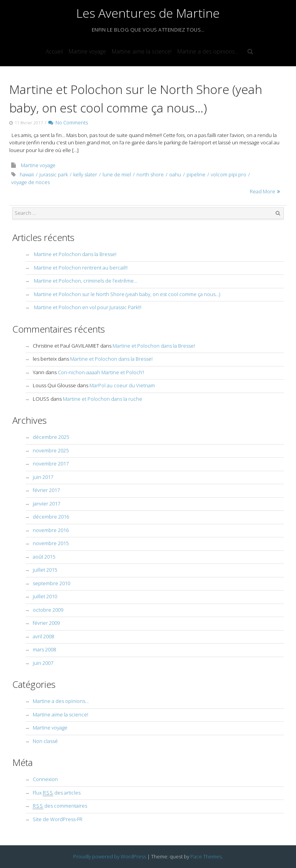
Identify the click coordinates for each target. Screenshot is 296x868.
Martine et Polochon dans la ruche (103, 399)
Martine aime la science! (142, 51)
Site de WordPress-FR (58, 819)
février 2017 (46, 490)
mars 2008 (44, 649)
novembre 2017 (51, 463)
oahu (175, 174)
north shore (150, 174)
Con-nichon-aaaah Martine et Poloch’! (101, 372)
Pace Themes (206, 856)
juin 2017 (43, 477)
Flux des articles (57, 793)
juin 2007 (43, 663)
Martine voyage (87, 51)
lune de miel (117, 174)
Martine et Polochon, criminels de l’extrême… (86, 281)
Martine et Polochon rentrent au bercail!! (81, 268)
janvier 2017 (46, 503)
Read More (262, 191)
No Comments (68, 122)
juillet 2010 (45, 596)
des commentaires (60, 806)
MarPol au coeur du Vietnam (122, 385)
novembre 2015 (51, 543)
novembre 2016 (51, 530)
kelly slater (85, 174)
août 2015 (44, 557)
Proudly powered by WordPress (110, 856)
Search (278, 213)
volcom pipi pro (229, 174)
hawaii (27, 174)
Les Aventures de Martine (148, 13)
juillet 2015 (45, 570)
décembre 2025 (51, 437)
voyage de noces (30, 182)
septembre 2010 (51, 583)
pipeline (196, 174)
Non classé (45, 741)
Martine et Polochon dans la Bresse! (75, 254)
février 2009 (46, 623)
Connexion (45, 779)
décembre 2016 (51, 517)
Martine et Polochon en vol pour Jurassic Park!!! (88, 307)
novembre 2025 (51, 450)
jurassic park (54, 174)
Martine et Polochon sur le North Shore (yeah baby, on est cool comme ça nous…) (127, 294)
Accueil (54, 51)
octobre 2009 (48, 610)
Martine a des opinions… (208, 51)
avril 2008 (43, 636)
